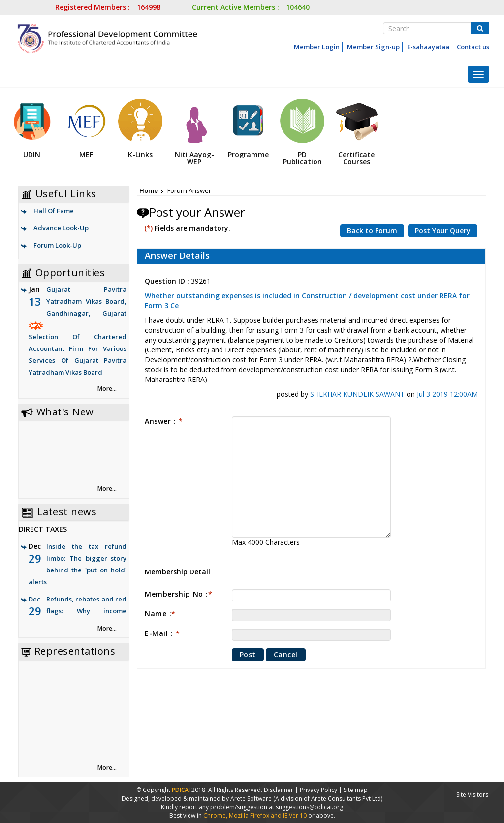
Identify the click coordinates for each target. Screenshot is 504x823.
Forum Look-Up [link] (57, 245)
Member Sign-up (373, 47)
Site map (356, 790)
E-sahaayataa (428, 47)
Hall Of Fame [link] (54, 211)
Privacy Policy (318, 790)
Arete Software (252, 799)
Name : (160, 614)
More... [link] (107, 389)
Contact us (473, 47)
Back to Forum (372, 231)
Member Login (317, 47)
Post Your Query (443, 231)
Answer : (164, 421)
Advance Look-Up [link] (61, 228)
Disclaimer (279, 790)
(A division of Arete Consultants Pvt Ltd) (328, 799)
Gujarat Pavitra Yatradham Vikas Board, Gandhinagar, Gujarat (78, 332)
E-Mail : (162, 633)
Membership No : (178, 594)
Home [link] (149, 190)
